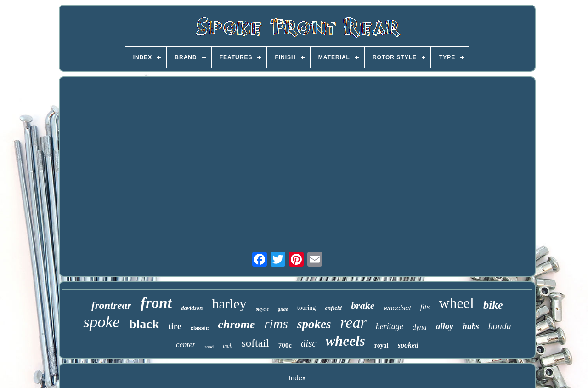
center (186, 345)
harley (229, 304)
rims (276, 324)
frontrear (111, 305)
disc (309, 343)
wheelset (397, 308)
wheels (345, 341)
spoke (102, 322)
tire (175, 326)
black (144, 324)
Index (297, 378)
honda (500, 326)
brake (363, 305)
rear (353, 322)
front (156, 303)
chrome (236, 324)
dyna (420, 327)
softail (255, 343)
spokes (314, 324)
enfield (333, 308)
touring (306, 308)
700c (285, 345)
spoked (408, 345)
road (209, 347)
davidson (192, 308)
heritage (390, 326)
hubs (471, 326)
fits (425, 307)
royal (382, 345)
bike (493, 305)
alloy (445, 326)
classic (199, 328)
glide (283, 309)
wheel (456, 303)
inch (228, 346)
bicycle (262, 309)
